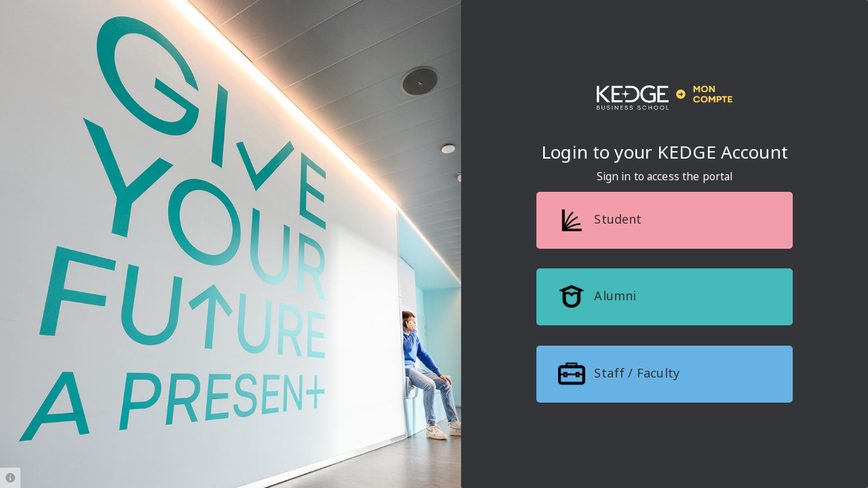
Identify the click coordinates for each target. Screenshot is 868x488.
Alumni (597, 297)
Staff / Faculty (619, 374)
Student (600, 220)
